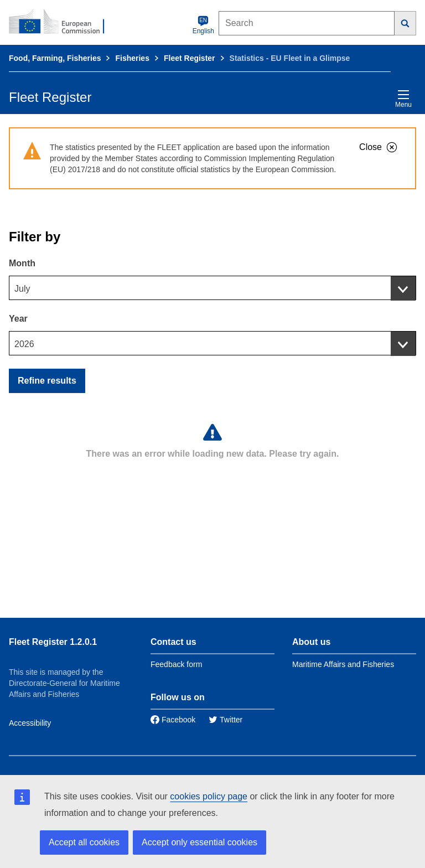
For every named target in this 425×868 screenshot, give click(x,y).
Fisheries (132, 58)
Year (18, 319)
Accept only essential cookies (199, 842)
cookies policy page (209, 796)
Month (22, 263)
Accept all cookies (84, 842)
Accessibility (30, 723)
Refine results (47, 381)
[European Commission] (63, 22)
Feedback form (176, 664)
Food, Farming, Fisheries (55, 58)
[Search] (405, 23)
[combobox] (212, 288)
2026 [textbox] (24, 344)
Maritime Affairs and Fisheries (343, 664)
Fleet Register (190, 58)
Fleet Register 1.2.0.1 (53, 642)
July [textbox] (22, 289)
